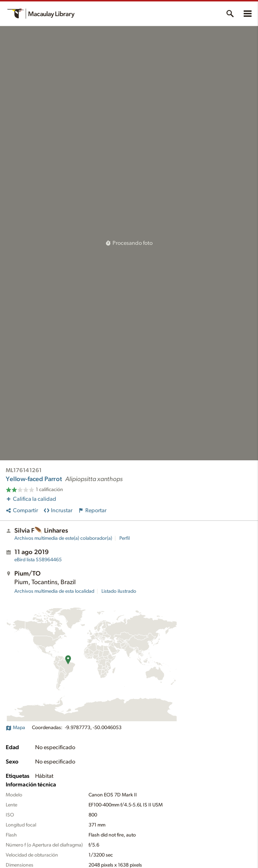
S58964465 (38, 560)
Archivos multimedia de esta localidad (54, 591)
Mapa (15, 728)
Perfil (125, 538)
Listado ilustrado (119, 591)
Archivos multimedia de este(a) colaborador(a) (63, 538)
